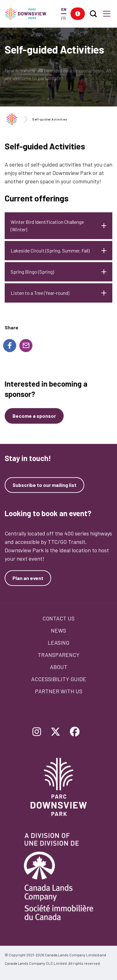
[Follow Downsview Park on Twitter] (56, 732)
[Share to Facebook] (10, 346)
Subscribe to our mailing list (44, 485)
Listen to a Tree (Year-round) (40, 293)
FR (63, 18)
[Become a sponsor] (34, 416)
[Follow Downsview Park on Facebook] (75, 732)
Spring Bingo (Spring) (32, 272)
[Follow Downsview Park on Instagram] (37, 732)
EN (64, 9)
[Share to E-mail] (26, 346)
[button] (78, 14)
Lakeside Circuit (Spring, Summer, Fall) (50, 250)
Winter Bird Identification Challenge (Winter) (47, 226)
